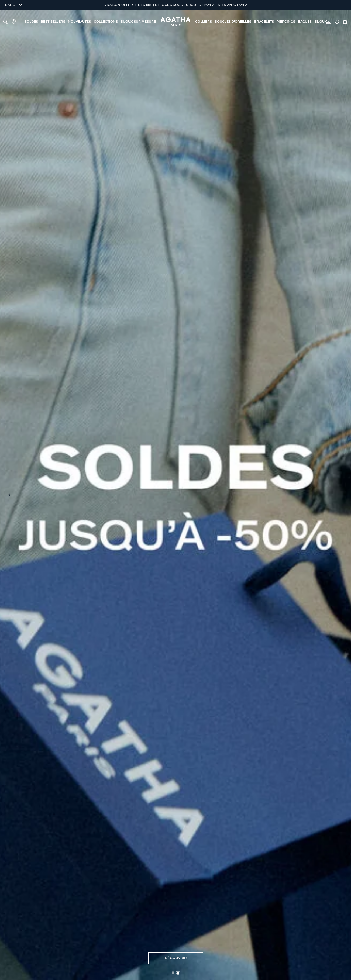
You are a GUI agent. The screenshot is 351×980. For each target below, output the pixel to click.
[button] (173, 973)
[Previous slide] (9, 495)
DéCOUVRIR (176, 958)
